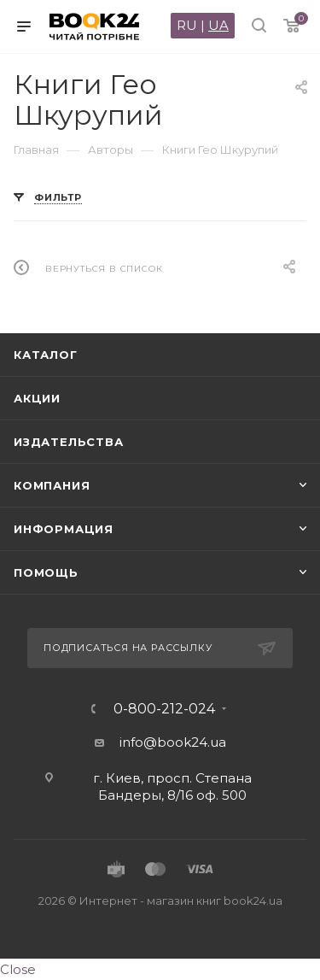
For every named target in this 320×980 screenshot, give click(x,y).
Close (18, 969)
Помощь (46, 572)
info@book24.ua (173, 742)
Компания (52, 485)
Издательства (69, 442)
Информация (64, 529)
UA (218, 25)
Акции (37, 398)
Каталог (46, 355)
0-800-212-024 (164, 709)
